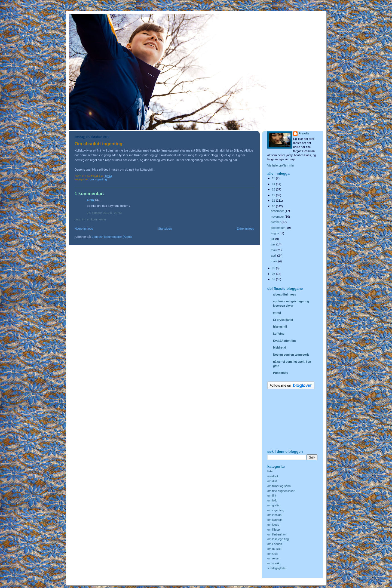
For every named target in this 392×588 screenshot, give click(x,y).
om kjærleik (275, 520)
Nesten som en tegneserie (291, 355)
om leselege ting (278, 539)
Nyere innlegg (84, 229)
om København (277, 534)
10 (274, 206)
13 (274, 189)
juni (274, 244)
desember (278, 211)
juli (273, 239)
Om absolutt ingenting (99, 144)
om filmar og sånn (279, 486)
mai (274, 250)
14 (274, 184)
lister (270, 471)
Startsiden (165, 229)
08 (274, 274)
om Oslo (273, 554)
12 (274, 195)
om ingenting (98, 179)
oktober (276, 222)
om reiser (273, 558)
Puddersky (281, 373)
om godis (273, 505)
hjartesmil (280, 327)
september (278, 228)
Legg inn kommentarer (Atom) (112, 237)
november (278, 217)
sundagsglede (276, 568)
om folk (272, 500)
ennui (277, 313)
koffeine (279, 334)
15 (274, 178)
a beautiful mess (284, 294)
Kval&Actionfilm (284, 341)
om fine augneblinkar (281, 491)
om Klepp (274, 529)
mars (275, 261)
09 (274, 268)
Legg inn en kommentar (90, 219)
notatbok (273, 476)
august (276, 233)
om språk (273, 563)
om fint (272, 495)
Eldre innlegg (246, 229)
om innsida (274, 515)
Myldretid (280, 347)
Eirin (90, 200)
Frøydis (304, 133)
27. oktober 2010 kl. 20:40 (104, 213)
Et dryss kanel (283, 320)
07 (274, 279)
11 (274, 201)
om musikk (274, 549)
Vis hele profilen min (281, 165)
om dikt (272, 481)
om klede (273, 525)
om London (275, 544)
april (274, 255)
